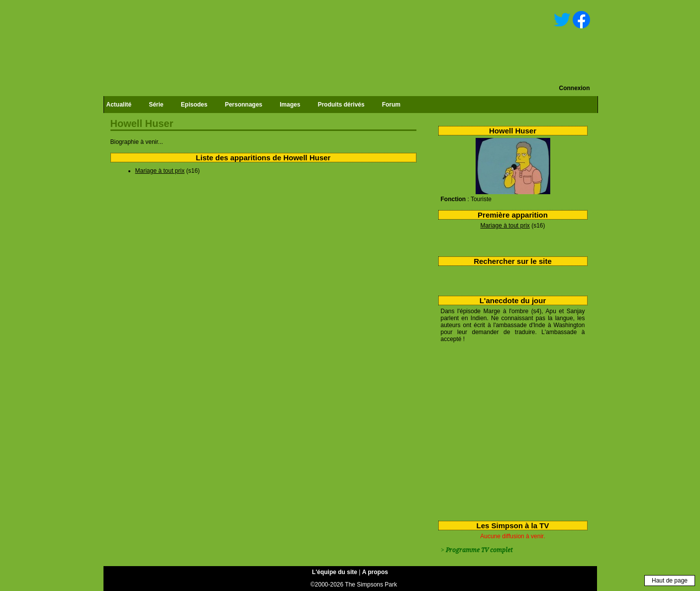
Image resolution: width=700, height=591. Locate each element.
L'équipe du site (335, 572)
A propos (375, 572)
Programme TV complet (479, 550)
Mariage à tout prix (505, 226)
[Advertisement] (509, 430)
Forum (391, 105)
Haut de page (670, 581)
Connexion (575, 88)
